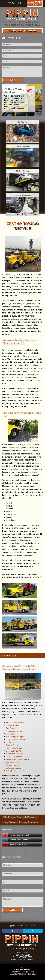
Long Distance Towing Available (20, 822)
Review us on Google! (16, 835)
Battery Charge (12, 745)
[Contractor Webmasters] (23, 970)
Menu (15, 3)
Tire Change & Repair (15, 737)
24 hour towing (12, 765)
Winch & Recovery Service (17, 759)
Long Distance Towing (15, 740)
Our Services (9, 656)
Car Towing (11, 728)
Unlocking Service (14, 768)
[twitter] (33, 931)
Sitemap (31, 972)
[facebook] (12, 931)
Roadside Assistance (15, 722)
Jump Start (11, 742)
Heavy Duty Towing (14, 748)
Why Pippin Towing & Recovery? (20, 817)
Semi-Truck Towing (14, 762)
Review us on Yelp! (14, 845)
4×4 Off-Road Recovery (16, 771)
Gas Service (11, 734)
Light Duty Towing (14, 751)
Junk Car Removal (14, 757)
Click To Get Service (35, 3)
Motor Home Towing (15, 754)
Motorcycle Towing (14, 731)
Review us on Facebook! (17, 840)
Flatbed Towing (12, 725)
